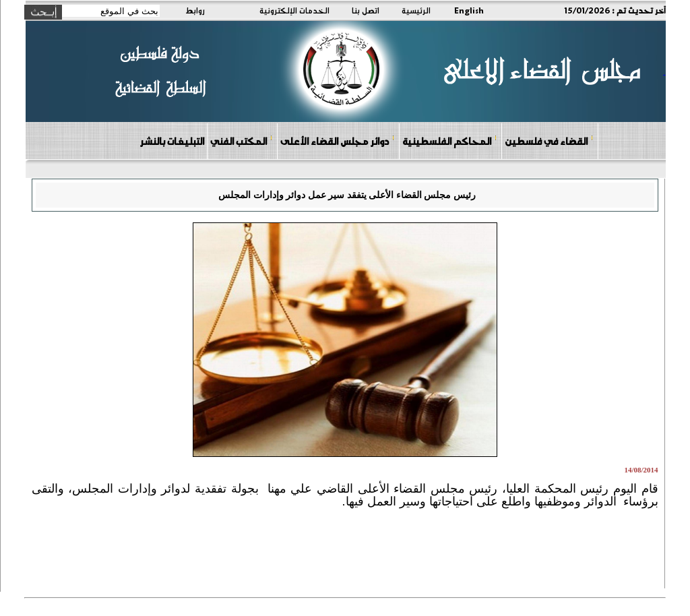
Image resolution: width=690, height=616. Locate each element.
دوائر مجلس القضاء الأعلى (338, 141)
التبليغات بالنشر (172, 141)
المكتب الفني (242, 141)
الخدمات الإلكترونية (294, 10)
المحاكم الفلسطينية (450, 141)
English (469, 10)
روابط (195, 10)
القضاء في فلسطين (549, 141)
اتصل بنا (366, 10)
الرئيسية (416, 10)
